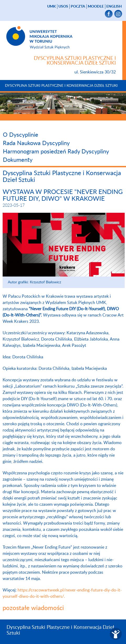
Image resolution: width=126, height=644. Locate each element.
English (114, 7)
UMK (51, 7)
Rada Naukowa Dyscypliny (36, 143)
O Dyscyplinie (21, 135)
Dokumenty (18, 160)
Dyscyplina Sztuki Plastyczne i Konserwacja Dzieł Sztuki (61, 86)
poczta (78, 7)
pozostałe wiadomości (33, 608)
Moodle (96, 7)
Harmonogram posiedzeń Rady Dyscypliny (56, 152)
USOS (63, 7)
